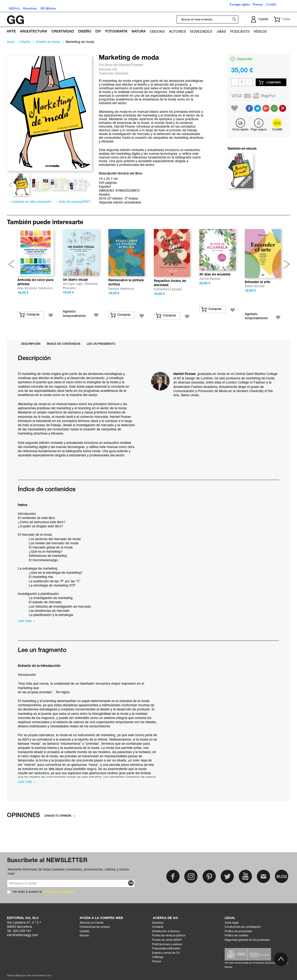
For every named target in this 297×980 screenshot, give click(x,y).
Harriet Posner (131, 65)
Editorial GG (108, 70)
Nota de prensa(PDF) (73, 202)
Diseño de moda (48, 42)
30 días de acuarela (215, 275)
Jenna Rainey (210, 279)
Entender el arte (257, 282)
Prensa (157, 962)
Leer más (27, 621)
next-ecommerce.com (39, 976)
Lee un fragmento (101, 344)
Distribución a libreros (166, 932)
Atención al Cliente (92, 923)
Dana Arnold (255, 286)
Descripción (31, 344)
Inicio (11, 42)
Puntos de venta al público (169, 936)
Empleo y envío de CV (166, 953)
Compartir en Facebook (249, 108)
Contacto (158, 927)
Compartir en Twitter (258, 108)
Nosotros (158, 923)
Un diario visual (75, 280)
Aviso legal (232, 923)
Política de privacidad (238, 932)
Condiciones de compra (95, 927)
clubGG (84, 932)
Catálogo (158, 957)
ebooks (84, 936)
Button (274, 108)
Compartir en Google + (266, 108)
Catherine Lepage (168, 289)
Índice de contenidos (64, 344)
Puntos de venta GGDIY (167, 940)
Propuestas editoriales (166, 949)
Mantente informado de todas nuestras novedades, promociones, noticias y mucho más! (68, 872)
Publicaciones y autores (167, 945)
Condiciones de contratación (243, 927)
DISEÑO (25, 42)
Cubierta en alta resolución (31, 202)
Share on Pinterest (283, 108)
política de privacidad (58, 892)
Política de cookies (236, 936)
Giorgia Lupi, (74, 284)
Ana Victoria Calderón (35, 289)
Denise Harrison (121, 289)
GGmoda (121, 74)
